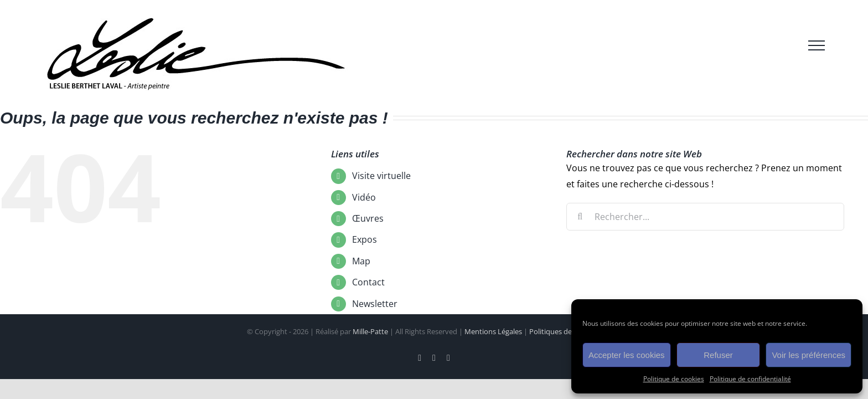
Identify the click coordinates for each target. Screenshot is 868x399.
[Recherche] (580, 217)
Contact (368, 282)
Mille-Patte (370, 331)
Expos (365, 239)
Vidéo (364, 197)
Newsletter (375, 304)
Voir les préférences (808, 355)
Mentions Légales (493, 331)
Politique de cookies (674, 379)
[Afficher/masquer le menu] (817, 45)
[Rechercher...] (706, 217)
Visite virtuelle (381, 176)
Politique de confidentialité (750, 379)
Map (361, 261)
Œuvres (368, 218)
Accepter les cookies (627, 355)
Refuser (718, 355)
